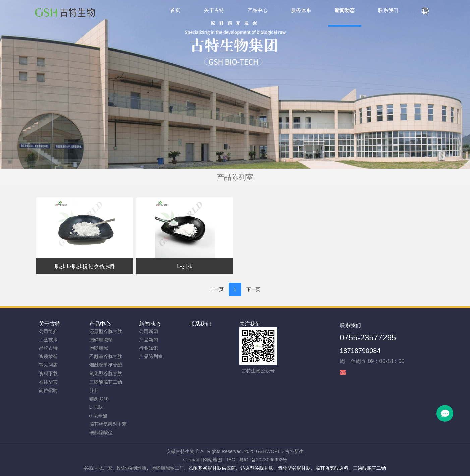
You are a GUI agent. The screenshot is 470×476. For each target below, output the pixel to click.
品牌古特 (48, 348)
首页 (175, 10)
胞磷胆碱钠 (101, 340)
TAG (231, 460)
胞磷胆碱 (99, 348)
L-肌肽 (96, 407)
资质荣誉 (48, 356)
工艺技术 (48, 340)
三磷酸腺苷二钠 (106, 382)
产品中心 (100, 324)
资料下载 (48, 373)
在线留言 (48, 382)
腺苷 (94, 390)
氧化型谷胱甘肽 (106, 373)
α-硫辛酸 (98, 416)
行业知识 (149, 348)
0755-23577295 (368, 337)
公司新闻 (149, 331)
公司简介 (48, 331)
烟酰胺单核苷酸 (106, 365)
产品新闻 (149, 340)
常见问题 (48, 365)
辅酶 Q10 (99, 399)
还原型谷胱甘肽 (106, 331)
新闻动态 (150, 324)
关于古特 (50, 324)
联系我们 (200, 324)
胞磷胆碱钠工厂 (168, 468)
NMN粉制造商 (132, 468)
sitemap (191, 460)
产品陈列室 (151, 356)
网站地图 (213, 460)
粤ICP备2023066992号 (263, 460)
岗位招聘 (48, 390)
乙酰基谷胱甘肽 (106, 356)
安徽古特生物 (180, 451)
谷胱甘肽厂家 (98, 468)
